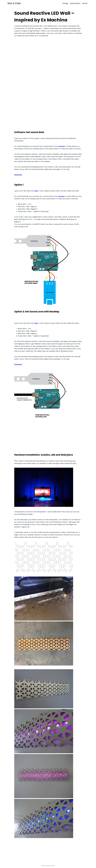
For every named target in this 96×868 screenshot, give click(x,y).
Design (65, 3)
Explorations (75, 3)
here (36, 191)
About (85, 3)
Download (18, 175)
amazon (62, 146)
